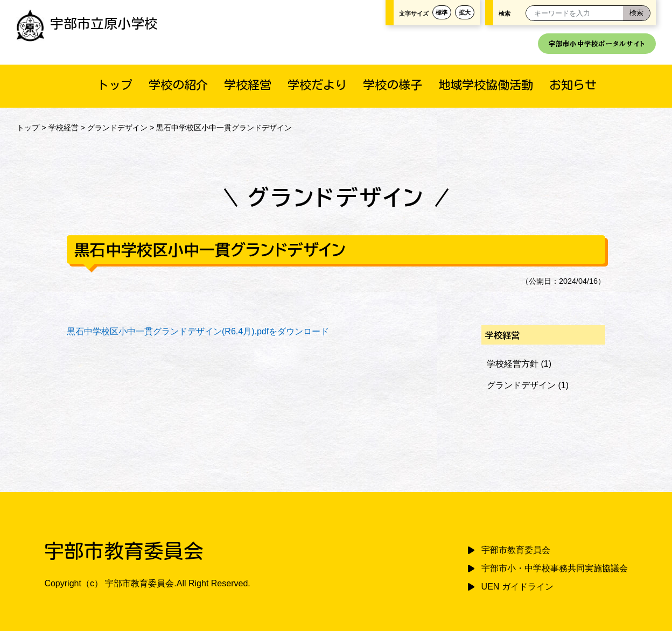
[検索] (636, 13)
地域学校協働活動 (486, 85)
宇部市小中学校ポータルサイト (597, 44)
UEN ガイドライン (517, 587)
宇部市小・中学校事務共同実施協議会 (555, 568)
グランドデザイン (117, 128)
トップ (115, 85)
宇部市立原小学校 (87, 23)
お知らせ (573, 85)
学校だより (317, 85)
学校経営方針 (513, 364)
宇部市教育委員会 (516, 550)
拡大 (465, 12)
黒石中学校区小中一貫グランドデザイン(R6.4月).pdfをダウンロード (198, 331)
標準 (442, 12)
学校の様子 (393, 85)
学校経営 (248, 85)
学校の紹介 (178, 85)
